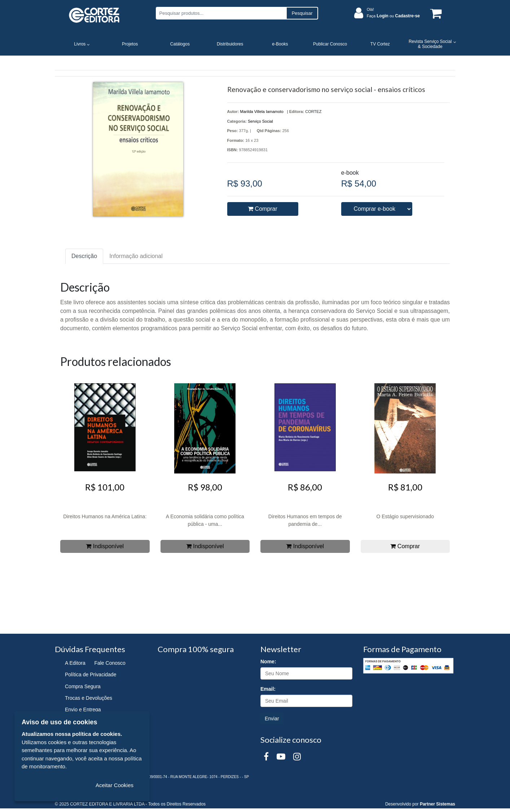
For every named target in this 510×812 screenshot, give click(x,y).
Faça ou (393, 16)
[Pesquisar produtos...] (221, 13)
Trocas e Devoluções (89, 698)
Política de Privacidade (91, 675)
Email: (268, 689)
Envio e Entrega (83, 710)
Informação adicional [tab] (136, 256)
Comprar (263, 209)
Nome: (268, 662)
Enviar (272, 719)
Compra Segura (83, 686)
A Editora (75, 663)
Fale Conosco (110, 663)
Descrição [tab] (84, 256)
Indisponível (105, 546)
